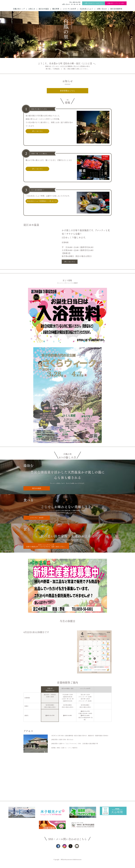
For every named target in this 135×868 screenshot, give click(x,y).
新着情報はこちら (67, 91)
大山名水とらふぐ (86, 9)
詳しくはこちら (37, 131)
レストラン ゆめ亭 (37, 518)
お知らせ (32, 9)
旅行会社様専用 (116, 9)
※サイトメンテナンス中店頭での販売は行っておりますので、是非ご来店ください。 (46, 546)
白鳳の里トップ (19, 9)
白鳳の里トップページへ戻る (116, 3)
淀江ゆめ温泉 (44, 9)
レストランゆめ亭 (69, 9)
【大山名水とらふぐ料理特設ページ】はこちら (42, 201)
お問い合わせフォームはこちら (94, 3)
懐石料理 (56, 9)
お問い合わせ (102, 9)
